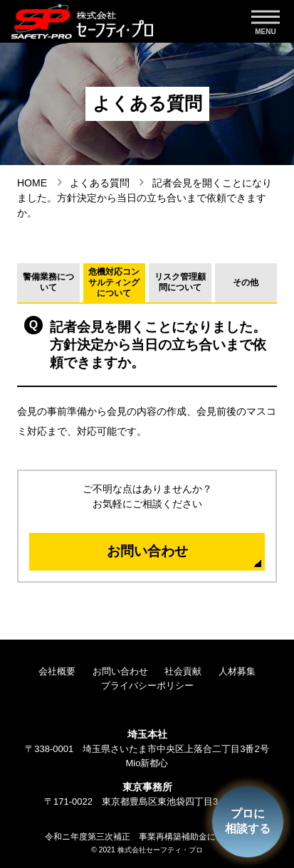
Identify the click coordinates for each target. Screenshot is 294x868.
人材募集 (237, 671)
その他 (246, 282)
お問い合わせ (147, 551)
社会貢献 (183, 671)
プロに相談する (248, 821)
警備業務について (48, 282)
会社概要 (57, 671)
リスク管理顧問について (180, 282)
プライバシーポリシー (147, 686)
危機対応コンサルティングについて (114, 282)
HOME (32, 183)
